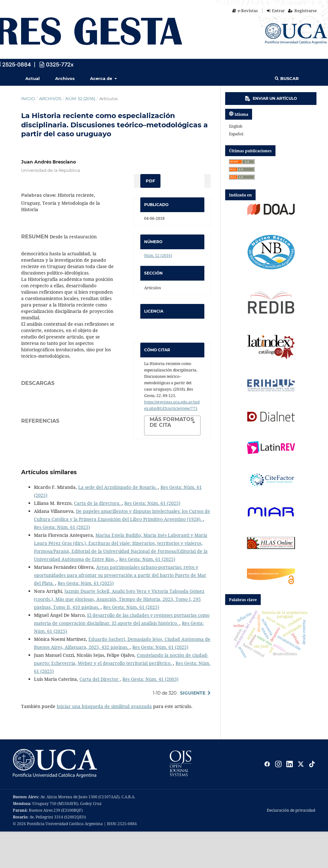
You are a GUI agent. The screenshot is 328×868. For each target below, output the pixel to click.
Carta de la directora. (98, 540)
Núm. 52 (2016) (80, 99)
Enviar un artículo (271, 99)
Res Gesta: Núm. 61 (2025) (152, 540)
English (236, 126)
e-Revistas (245, 11)
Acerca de (102, 78)
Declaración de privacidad (291, 847)
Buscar (287, 78)
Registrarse (302, 11)
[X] (301, 800)
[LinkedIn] (290, 800)
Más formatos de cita (172, 422)
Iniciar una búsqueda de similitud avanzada (104, 743)
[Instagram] (278, 800)
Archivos (65, 78)
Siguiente (193, 729)
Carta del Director (100, 716)
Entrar (276, 11)
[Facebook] (267, 800)
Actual (33, 78)
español (236, 134)
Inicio (28, 99)
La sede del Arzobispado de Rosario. (118, 524)
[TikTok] (312, 800)
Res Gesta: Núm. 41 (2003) (150, 716)
